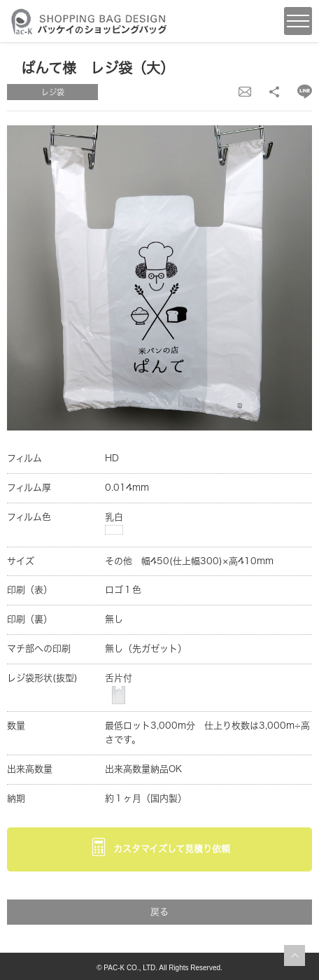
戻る (159, 912)
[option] (159, 278)
